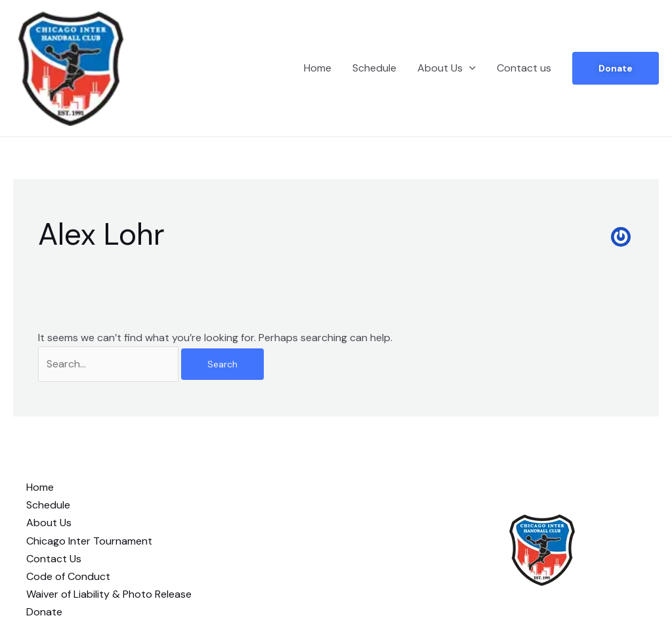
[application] (469, 68)
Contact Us (54, 559)
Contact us (524, 68)
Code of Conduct (68, 576)
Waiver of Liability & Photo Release (109, 594)
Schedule (374, 68)
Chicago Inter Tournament (89, 541)
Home (318, 68)
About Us (447, 68)
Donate (616, 68)
